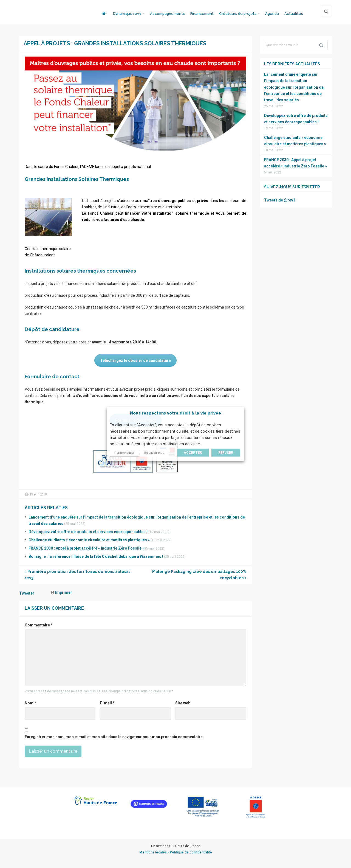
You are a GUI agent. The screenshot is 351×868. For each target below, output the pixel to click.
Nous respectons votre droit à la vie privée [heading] (175, 413)
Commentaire (39, 625)
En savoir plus (154, 453)
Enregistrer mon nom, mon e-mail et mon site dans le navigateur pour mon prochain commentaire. (114, 737)
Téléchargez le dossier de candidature (135, 360)
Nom (30, 703)
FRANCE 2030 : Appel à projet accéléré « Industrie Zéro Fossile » (86, 548)
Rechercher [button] (323, 45)
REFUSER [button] (226, 453)
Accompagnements (167, 14)
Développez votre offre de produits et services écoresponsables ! (88, 532)
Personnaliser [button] (124, 453)
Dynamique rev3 (127, 14)
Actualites (294, 14)
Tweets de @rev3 (280, 200)
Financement (202, 14)
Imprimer (61, 592)
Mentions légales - (155, 852)
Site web (183, 703)
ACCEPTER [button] (193, 453)
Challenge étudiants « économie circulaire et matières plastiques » (89, 540)
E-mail (107, 703)
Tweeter (27, 593)
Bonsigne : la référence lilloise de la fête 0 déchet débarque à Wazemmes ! (96, 556)
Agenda (272, 14)
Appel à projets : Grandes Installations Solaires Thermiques (115, 43)
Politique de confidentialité (191, 852)
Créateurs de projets (238, 14)
